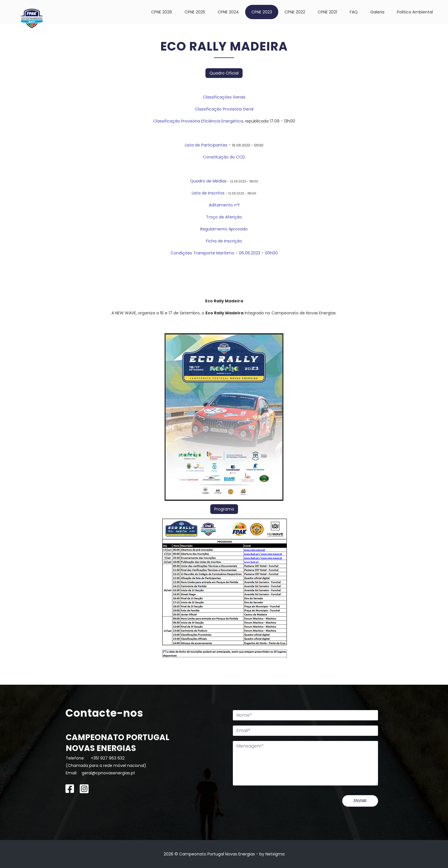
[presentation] (276, 806)
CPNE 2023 (262, 12)
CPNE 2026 (162, 12)
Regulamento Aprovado (224, 229)
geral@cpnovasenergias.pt (108, 773)
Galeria (377, 12)
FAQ (354, 12)
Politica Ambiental (415, 12)
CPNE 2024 (228, 12)
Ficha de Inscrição (224, 241)
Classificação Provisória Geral (224, 109)
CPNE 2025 (195, 12)
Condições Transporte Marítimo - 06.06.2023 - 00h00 (224, 253)
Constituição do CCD (224, 157)
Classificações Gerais (224, 97)
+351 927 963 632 (108, 758)
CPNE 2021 (327, 12)
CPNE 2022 (295, 12)
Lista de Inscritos (208, 193)
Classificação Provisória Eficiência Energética (198, 121)
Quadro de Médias (208, 181)
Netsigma (275, 854)
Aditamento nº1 (224, 205)
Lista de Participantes (206, 145)
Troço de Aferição (224, 217)
